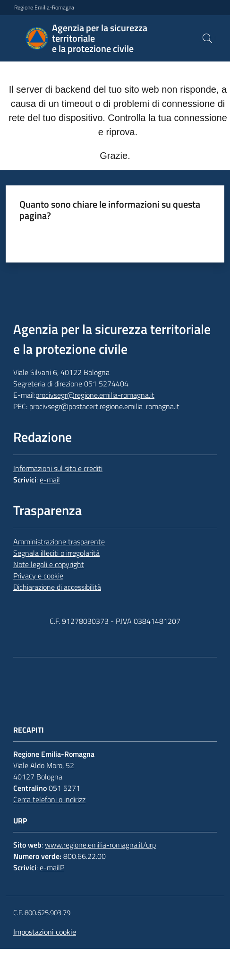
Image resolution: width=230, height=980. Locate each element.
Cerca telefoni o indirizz (49, 799)
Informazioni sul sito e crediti (58, 468)
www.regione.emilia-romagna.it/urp (100, 845)
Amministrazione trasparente (59, 542)
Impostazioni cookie (45, 932)
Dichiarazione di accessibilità (57, 587)
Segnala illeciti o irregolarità (56, 553)
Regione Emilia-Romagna (44, 8)
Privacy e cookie (38, 576)
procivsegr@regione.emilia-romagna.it (95, 395)
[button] (207, 38)
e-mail (50, 480)
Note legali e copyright (49, 564)
